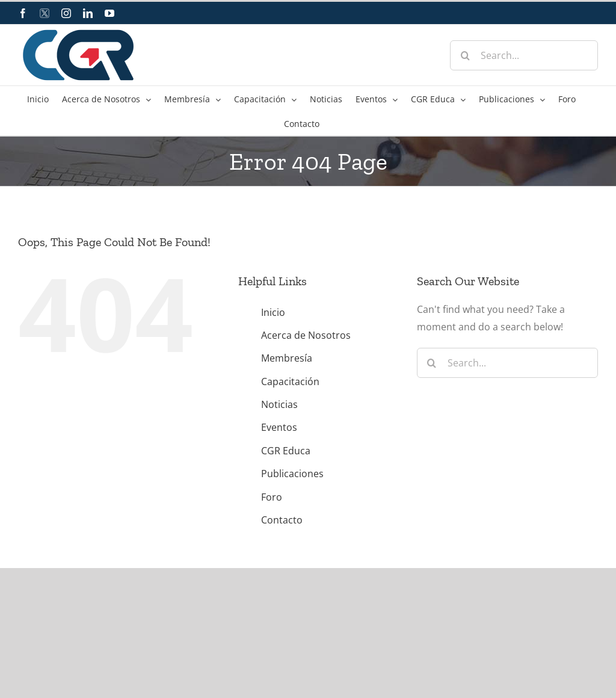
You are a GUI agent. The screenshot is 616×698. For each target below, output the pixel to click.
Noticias (279, 404)
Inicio (273, 312)
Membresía (287, 358)
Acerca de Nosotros (306, 335)
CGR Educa (286, 451)
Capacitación (290, 381)
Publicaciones (292, 474)
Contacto (282, 520)
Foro (272, 497)
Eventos (279, 427)
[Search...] (524, 55)
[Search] (465, 55)
